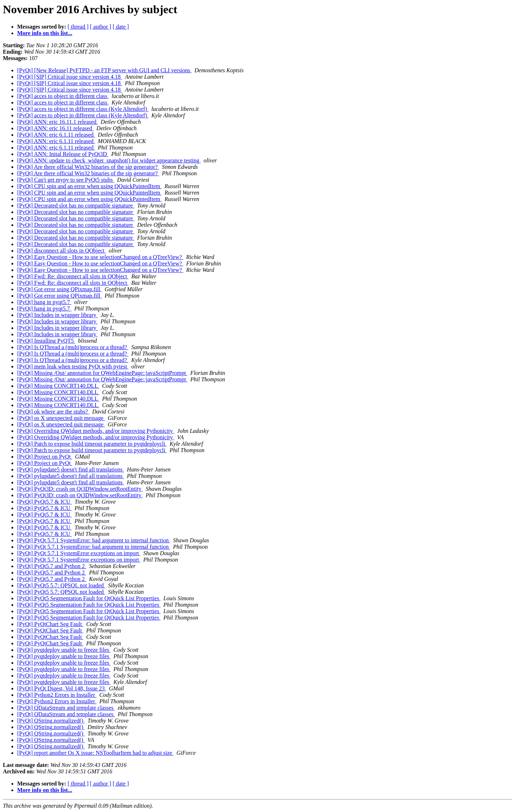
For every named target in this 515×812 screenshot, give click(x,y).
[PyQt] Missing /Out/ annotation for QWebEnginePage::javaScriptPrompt (102, 373)
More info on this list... (45, 33)
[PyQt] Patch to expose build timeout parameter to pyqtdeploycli (92, 444)
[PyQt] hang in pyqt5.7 (44, 302)
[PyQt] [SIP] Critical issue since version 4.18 (70, 77)
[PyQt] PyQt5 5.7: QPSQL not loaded (61, 585)
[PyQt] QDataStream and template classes (66, 708)
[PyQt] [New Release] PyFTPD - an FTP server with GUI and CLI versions (104, 70)
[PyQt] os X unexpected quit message (61, 418)
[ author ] (101, 27)
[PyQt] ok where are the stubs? (53, 412)
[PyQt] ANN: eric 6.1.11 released (56, 135)
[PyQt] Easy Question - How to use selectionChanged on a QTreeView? (100, 257)
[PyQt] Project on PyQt (45, 457)
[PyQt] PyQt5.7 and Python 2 (52, 566)
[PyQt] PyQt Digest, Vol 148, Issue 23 (62, 688)
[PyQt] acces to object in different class (63, 96)
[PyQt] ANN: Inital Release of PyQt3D (63, 154)
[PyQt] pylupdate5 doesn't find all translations (71, 469)
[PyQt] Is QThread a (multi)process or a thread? (73, 347)
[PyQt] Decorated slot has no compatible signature (76, 206)
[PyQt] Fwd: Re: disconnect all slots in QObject (73, 276)
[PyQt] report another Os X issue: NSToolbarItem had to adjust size (95, 753)
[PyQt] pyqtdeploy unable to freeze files (64, 650)
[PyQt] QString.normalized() (51, 721)
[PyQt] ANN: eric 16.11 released (55, 128)
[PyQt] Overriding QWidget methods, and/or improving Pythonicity (96, 431)
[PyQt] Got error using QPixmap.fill (59, 289)
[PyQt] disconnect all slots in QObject (62, 251)
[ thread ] (78, 27)
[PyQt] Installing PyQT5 (46, 341)
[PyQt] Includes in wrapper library (57, 315)
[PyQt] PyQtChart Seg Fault (50, 624)
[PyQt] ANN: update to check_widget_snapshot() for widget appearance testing (109, 160)
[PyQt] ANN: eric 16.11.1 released (58, 122)
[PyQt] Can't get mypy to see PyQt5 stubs (66, 180)
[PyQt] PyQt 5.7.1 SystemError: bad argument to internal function (94, 540)
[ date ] (121, 27)
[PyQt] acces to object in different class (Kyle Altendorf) (83, 109)
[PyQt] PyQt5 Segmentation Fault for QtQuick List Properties (89, 598)
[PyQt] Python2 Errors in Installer (57, 695)
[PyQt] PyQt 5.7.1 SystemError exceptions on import (79, 553)
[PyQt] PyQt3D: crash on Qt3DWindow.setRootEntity (80, 489)
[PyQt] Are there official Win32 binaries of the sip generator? (88, 167)
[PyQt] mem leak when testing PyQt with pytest (73, 366)
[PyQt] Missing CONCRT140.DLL (58, 386)
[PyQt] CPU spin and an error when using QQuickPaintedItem (89, 186)
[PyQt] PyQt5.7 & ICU (44, 502)
